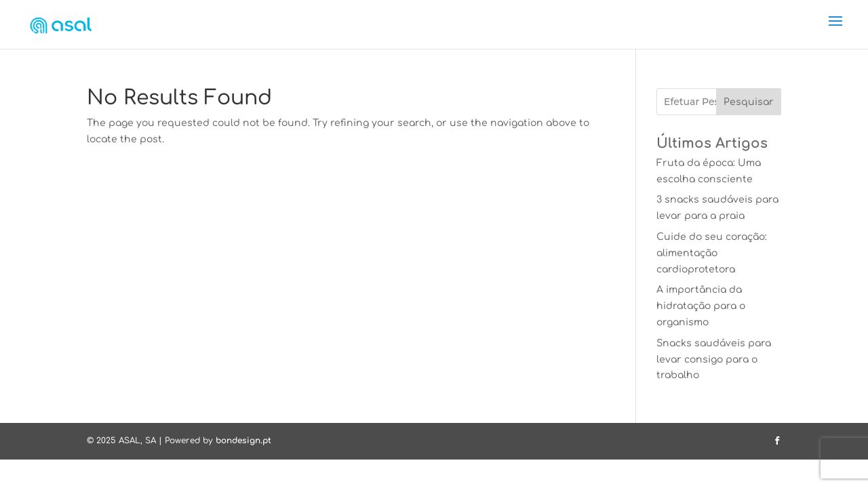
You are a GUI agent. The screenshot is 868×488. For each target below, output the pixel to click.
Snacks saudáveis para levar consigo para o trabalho (714, 360)
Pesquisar (749, 102)
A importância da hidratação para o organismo (701, 306)
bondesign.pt (243, 441)
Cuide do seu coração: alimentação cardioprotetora (712, 253)
